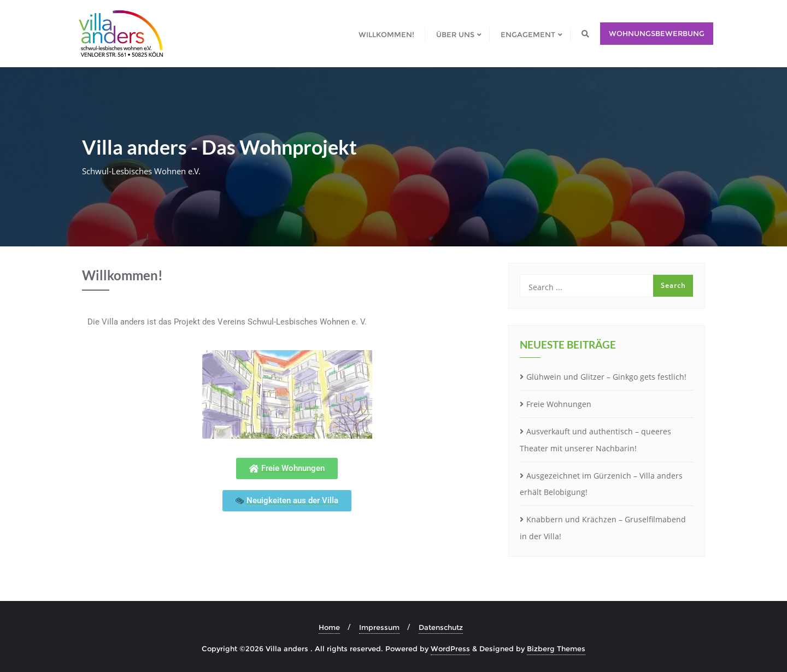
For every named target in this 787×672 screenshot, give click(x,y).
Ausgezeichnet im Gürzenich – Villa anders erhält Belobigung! (601, 484)
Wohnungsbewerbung (657, 33)
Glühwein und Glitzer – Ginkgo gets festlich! (606, 377)
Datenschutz (441, 627)
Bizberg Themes (556, 649)
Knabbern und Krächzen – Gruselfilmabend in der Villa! (603, 528)
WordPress (450, 649)
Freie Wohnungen (559, 404)
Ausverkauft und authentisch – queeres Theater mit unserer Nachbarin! (595, 440)
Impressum (379, 627)
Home (329, 627)
